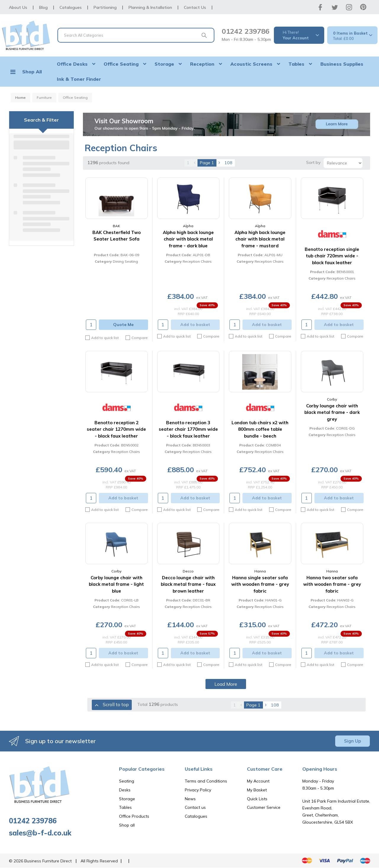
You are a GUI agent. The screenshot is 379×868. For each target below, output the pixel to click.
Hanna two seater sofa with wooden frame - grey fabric (332, 584)
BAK (117, 226)
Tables (296, 64)
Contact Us (195, 7)
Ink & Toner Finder (79, 79)
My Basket (257, 790)
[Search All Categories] (136, 35)
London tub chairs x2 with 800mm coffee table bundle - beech (260, 429)
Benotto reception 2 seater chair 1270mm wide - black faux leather (116, 429)
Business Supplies (342, 64)
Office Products (134, 816)
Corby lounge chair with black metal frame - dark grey (332, 412)
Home (20, 97)
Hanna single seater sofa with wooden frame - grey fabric (260, 584)
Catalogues (71, 7)
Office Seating (121, 64)
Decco (188, 571)
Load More (226, 684)
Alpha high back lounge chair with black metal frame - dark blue (188, 239)
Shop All (32, 72)
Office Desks (72, 64)
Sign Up (352, 741)
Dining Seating (125, 261)
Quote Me (123, 325)
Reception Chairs (197, 261)
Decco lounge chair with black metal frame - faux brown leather (188, 584)
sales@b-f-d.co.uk (40, 833)
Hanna (260, 571)
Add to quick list (102, 338)
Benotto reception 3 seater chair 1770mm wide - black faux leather (188, 429)
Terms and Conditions (206, 781)
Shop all (127, 825)
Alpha (188, 226)
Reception (202, 64)
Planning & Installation (150, 7)
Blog (43, 7)
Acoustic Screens (251, 64)
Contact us (195, 807)
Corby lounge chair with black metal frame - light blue (116, 584)
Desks (125, 790)
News (190, 799)
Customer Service (264, 807)
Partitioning (105, 7)
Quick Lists (257, 799)
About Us (18, 7)
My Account (258, 781)
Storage (164, 64)
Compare (137, 338)
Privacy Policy (198, 790)
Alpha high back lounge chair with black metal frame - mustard (260, 239)
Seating (127, 781)
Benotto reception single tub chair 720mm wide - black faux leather (332, 256)
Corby (332, 399)
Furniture (44, 97)
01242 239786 (246, 31)
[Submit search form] (204, 35)
